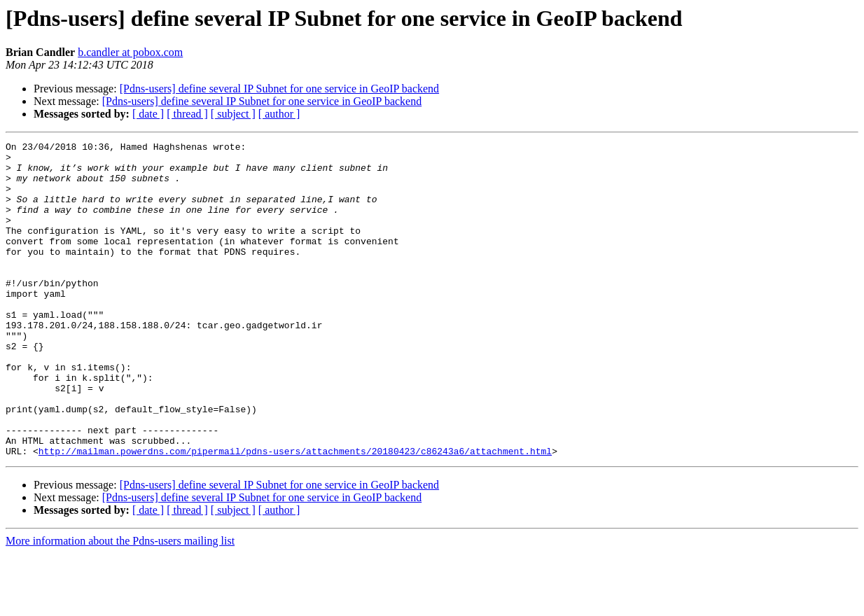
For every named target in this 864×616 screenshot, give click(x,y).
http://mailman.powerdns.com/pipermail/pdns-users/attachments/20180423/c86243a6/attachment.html (295, 514)
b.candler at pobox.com (130, 52)
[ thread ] (187, 114)
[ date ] (148, 114)
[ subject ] (233, 114)
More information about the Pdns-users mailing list (120, 604)
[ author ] (279, 114)
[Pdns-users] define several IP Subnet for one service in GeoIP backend (279, 89)
